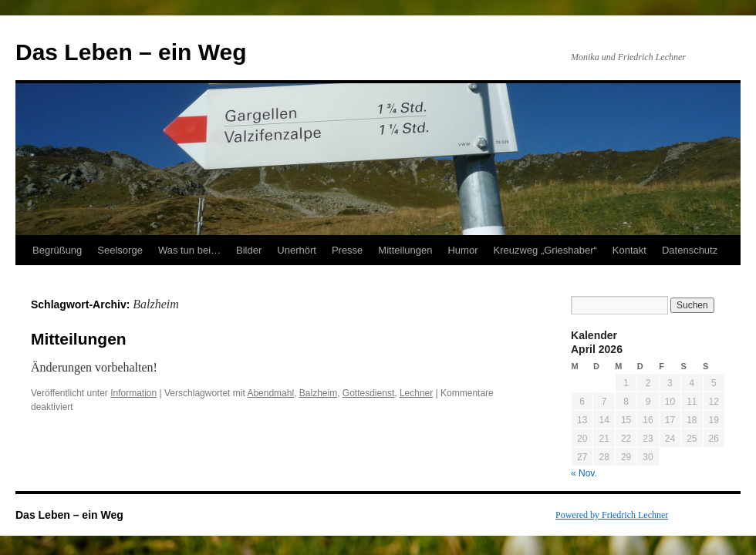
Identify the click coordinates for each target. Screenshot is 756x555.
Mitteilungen (405, 250)
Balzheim (318, 393)
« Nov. (584, 473)
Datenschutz (690, 250)
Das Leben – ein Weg (131, 52)
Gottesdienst (368, 393)
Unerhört (297, 250)
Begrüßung (57, 250)
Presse (347, 250)
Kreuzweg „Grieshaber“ (545, 250)
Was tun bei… (189, 250)
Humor (462, 250)
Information (133, 393)
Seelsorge (120, 250)
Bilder (249, 250)
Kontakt (629, 250)
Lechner (416, 393)
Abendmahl (270, 393)
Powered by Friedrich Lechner (612, 515)
